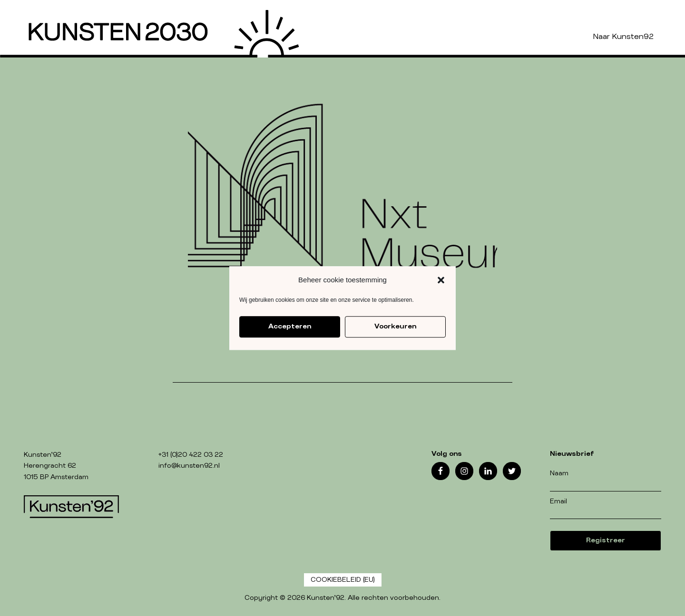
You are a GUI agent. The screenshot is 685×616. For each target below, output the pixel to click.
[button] (441, 280)
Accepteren (290, 327)
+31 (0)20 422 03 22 (191, 455)
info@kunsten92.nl (189, 466)
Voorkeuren (395, 327)
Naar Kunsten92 (623, 37)
